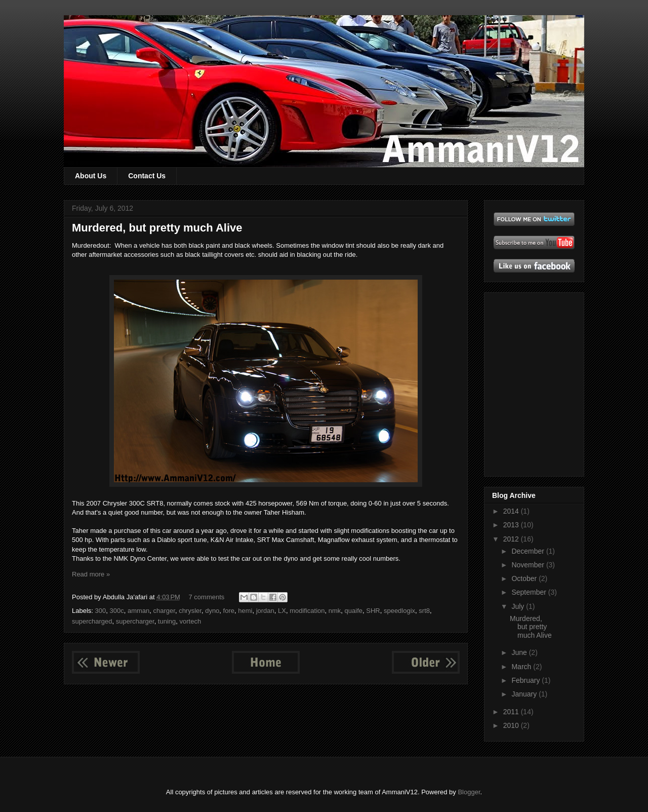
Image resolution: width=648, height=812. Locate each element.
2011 (512, 712)
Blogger (469, 792)
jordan (265, 611)
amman (138, 611)
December (529, 551)
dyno (212, 611)
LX (282, 611)
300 (101, 611)
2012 (512, 539)
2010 (512, 725)
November (529, 565)
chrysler (190, 611)
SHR (373, 611)
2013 (512, 525)
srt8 (424, 611)
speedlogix (399, 611)
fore (229, 611)
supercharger (135, 621)
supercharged (92, 621)
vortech (191, 621)
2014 (512, 511)
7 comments (207, 597)
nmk (335, 611)
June (520, 652)
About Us (91, 176)
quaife (354, 611)
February (526, 680)
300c (116, 611)
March (522, 667)
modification (307, 611)
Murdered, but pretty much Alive (157, 228)
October (525, 578)
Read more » (91, 574)
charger (164, 611)
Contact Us (147, 176)
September (530, 592)
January (525, 694)
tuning (167, 621)
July (519, 606)
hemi (245, 611)
